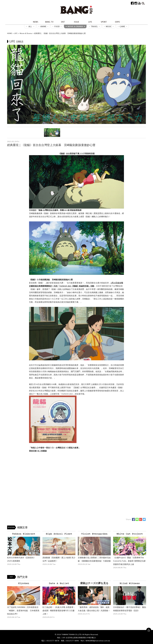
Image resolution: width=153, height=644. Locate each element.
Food (57, 26)
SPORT (104, 22)
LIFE (90, 22)
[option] (76, 84)
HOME (10, 33)
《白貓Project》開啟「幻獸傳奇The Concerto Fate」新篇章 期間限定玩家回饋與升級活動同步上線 (129, 561)
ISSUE (77, 22)
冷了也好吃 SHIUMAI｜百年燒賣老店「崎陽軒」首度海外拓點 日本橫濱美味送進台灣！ (23, 611)
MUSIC (109, 26)
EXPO (117, 22)
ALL (30, 26)
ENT (63, 22)
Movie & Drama (75, 26)
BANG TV (49, 22)
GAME (122, 26)
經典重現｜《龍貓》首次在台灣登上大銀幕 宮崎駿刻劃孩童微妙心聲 (60, 33)
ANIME (43, 26)
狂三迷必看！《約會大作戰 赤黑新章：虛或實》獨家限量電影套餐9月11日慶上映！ (59, 611)
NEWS (36, 22)
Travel (94, 26)
